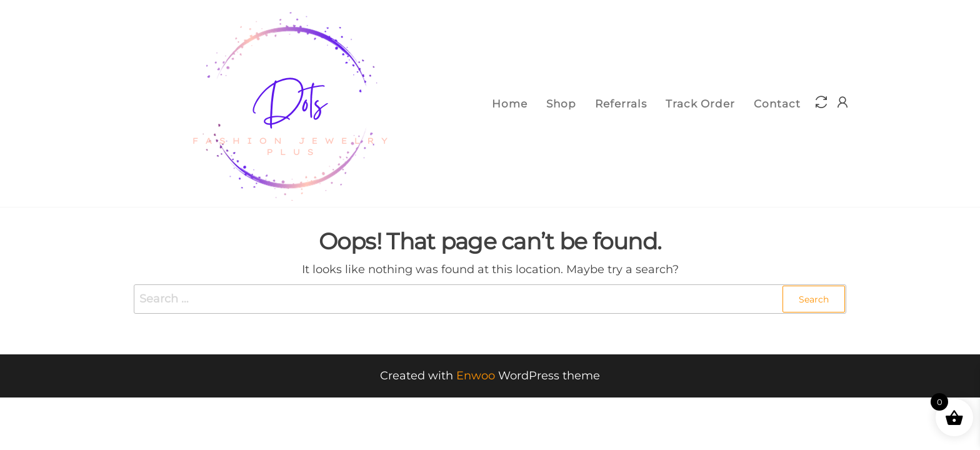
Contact (777, 104)
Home (510, 104)
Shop (561, 104)
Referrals (621, 104)
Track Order (700, 104)
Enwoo (476, 376)
